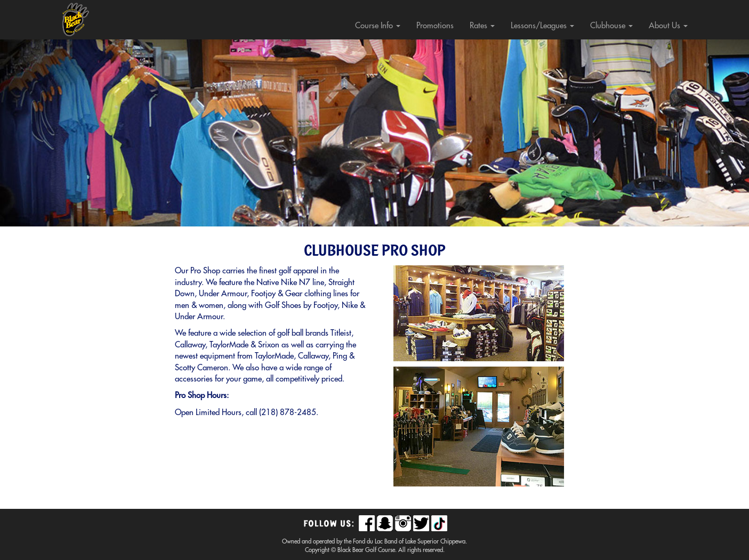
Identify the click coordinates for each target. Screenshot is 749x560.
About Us (668, 26)
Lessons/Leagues (542, 26)
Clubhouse (611, 26)
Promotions (435, 26)
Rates (482, 26)
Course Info (378, 26)
